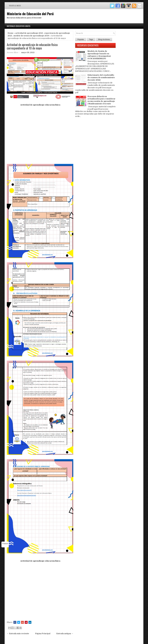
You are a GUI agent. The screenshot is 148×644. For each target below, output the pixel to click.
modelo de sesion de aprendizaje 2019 (31, 36)
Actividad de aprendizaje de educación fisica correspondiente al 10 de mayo (32, 46)
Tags (91, 39)
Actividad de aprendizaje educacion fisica (40, 105)
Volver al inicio (15, 6)
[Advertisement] (40, 135)
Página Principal (43, 634)
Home (10, 33)
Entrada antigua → (65, 634)
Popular (81, 39)
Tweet (5, 544)
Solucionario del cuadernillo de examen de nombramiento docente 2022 (101, 77)
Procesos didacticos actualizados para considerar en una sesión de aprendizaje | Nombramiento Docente (101, 100)
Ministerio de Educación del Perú (30, 14)
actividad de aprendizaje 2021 (29, 33)
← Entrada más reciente (18, 634)
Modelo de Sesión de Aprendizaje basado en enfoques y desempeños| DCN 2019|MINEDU (99, 55)
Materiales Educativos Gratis (19, 26)
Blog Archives (104, 39)
